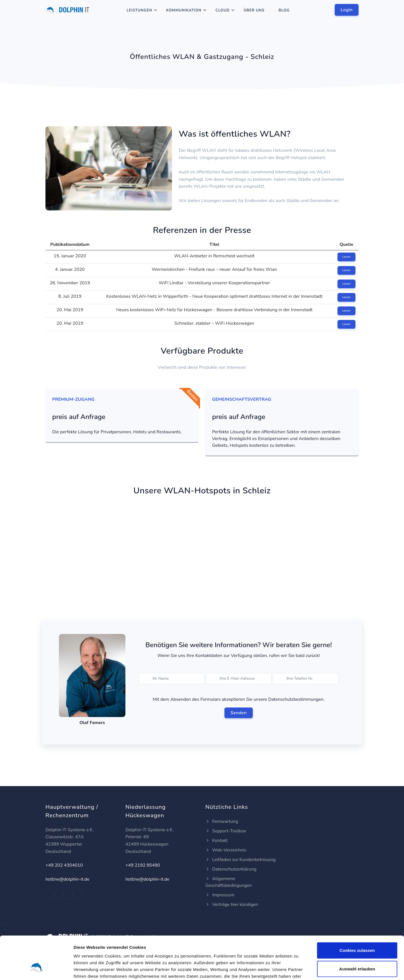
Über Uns (254, 10)
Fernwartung (222, 821)
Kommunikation (184, 10)
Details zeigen (298, 969)
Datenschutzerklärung (231, 869)
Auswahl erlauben (357, 932)
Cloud (222, 10)
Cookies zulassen (357, 914)
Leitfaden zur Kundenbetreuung (240, 860)
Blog (284, 10)
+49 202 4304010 (64, 865)
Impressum (220, 895)
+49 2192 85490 (143, 865)
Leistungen (139, 10)
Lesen (346, 257)
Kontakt (216, 841)
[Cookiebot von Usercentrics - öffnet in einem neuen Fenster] (36, 969)
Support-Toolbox (226, 831)
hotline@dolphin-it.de (67, 879)
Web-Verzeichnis (226, 850)
